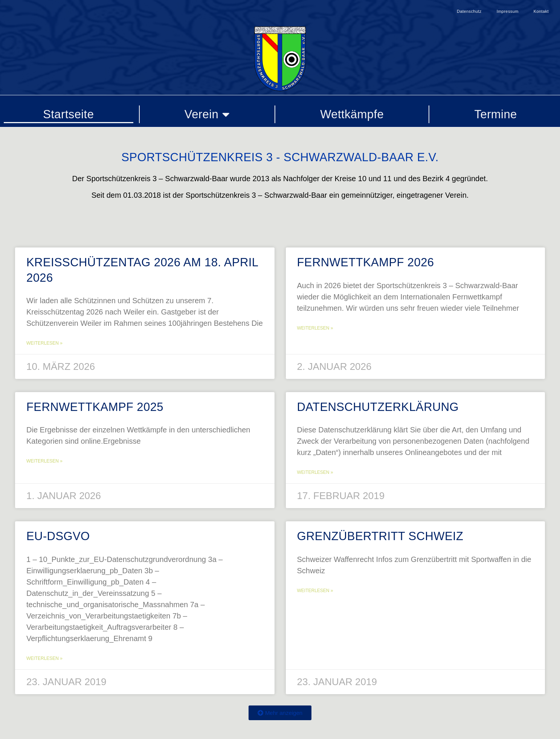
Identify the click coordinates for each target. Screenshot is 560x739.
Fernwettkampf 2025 (95, 407)
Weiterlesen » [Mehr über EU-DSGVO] (44, 658)
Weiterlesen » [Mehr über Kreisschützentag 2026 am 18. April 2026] (44, 343)
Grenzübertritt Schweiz (380, 536)
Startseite (68, 114)
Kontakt (541, 11)
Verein (207, 114)
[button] (280, 713)
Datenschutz (469, 11)
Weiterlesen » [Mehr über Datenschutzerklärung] (315, 472)
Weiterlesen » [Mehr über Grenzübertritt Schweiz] (315, 591)
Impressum (508, 11)
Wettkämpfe (352, 114)
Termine (496, 114)
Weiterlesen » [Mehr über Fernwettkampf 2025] (44, 461)
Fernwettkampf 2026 (366, 262)
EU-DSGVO (58, 536)
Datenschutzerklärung (378, 407)
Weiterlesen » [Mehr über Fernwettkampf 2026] (315, 328)
